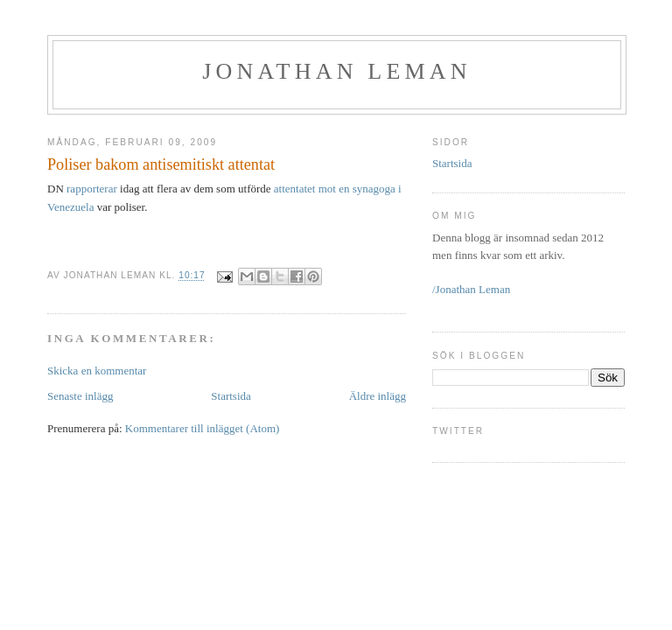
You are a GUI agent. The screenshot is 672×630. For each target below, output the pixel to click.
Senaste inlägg (80, 396)
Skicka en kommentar (97, 371)
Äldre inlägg (378, 396)
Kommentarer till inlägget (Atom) (203, 428)
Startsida (231, 396)
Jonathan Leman (337, 71)
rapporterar (92, 189)
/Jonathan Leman (471, 289)
